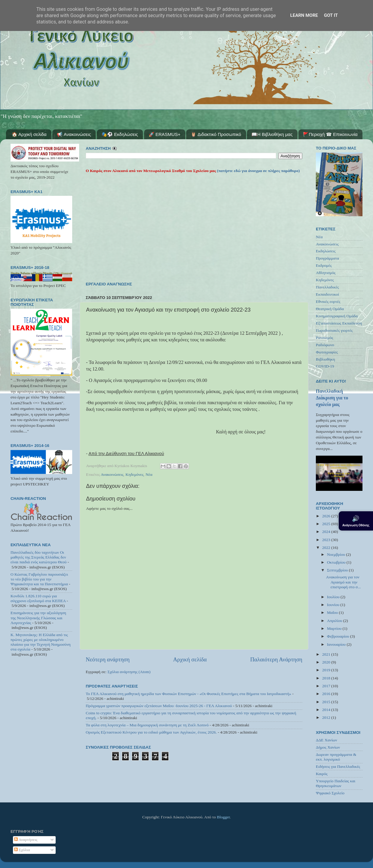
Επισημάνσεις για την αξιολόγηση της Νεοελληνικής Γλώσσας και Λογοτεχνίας (38, 618)
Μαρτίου (335, 628)
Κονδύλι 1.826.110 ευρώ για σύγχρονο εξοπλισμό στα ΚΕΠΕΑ (38, 598)
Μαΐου (333, 613)
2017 (327, 686)
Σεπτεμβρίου (338, 570)
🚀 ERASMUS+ (165, 134)
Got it (331, 15)
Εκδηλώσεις (326, 251)
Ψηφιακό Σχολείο (330, 793)
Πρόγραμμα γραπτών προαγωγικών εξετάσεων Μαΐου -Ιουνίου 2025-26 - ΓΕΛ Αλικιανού (159, 706)
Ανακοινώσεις (112, 474)
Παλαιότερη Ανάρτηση (276, 659)
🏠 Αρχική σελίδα (29, 134)
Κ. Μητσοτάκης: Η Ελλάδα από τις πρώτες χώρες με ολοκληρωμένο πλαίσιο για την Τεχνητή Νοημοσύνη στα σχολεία (41, 642)
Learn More (304, 15)
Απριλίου (335, 621)
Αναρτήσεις (26, 840)
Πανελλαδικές (327, 287)
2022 (327, 548)
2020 (327, 662)
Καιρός (322, 774)
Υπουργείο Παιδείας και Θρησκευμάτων (336, 783)
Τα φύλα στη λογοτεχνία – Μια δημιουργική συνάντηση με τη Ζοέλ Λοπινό (147, 725)
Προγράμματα (327, 258)
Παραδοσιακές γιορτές (334, 330)
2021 (327, 654)
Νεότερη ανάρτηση (108, 659)
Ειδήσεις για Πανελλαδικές (338, 766)
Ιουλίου (334, 597)
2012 (327, 717)
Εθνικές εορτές (328, 302)
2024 (327, 532)
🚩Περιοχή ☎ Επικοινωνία (330, 134)
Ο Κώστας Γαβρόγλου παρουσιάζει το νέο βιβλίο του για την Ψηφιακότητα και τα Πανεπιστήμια (39, 579)
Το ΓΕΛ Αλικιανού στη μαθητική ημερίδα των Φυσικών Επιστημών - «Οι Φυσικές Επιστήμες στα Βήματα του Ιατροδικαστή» (188, 694)
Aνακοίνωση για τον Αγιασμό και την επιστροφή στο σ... (344, 582)
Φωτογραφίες (327, 352)
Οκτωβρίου (337, 562)
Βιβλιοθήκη (325, 359)
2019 (327, 670)
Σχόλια (22, 850)
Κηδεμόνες (134, 474)
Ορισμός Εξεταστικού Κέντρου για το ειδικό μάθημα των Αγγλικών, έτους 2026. (151, 732)
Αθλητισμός (326, 273)
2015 (327, 702)
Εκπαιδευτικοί (327, 294)
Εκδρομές (324, 265)
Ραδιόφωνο (325, 345)
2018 (327, 678)
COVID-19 (325, 366)
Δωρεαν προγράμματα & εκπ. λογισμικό (336, 757)
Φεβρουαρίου (339, 636)
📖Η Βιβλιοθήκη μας (272, 134)
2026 (327, 516)
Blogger (223, 817)
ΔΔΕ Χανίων (327, 740)
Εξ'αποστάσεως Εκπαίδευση (339, 323)
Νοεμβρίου (336, 554)
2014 (327, 710)
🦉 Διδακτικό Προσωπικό (216, 134)
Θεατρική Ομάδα (330, 309)
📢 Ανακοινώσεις (74, 134)
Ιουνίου (334, 605)
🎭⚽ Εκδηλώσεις (120, 134)
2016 (327, 694)
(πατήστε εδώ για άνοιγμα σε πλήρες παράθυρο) (258, 171)
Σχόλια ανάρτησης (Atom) (129, 672)
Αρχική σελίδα (190, 659)
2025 (327, 524)
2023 (327, 540)
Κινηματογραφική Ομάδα (337, 316)
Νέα (149, 474)
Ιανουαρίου (337, 644)
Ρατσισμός (325, 338)
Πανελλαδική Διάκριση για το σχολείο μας (332, 398)
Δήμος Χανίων (328, 747)
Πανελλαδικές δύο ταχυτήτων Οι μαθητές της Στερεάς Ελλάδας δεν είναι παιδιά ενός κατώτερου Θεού (39, 557)
